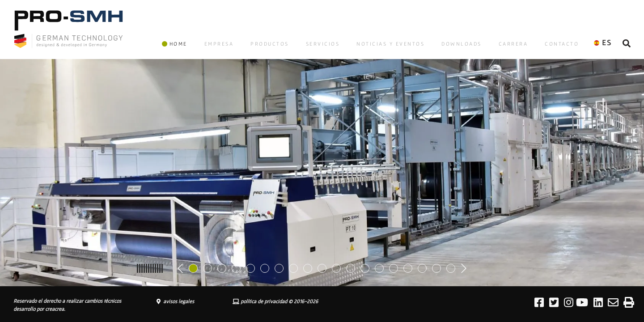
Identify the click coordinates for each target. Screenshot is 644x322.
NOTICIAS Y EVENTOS (390, 44)
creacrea (55, 309)
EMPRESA (219, 44)
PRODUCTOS (270, 44)
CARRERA (513, 44)
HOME (175, 44)
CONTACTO (562, 44)
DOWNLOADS (462, 44)
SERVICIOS (323, 44)
